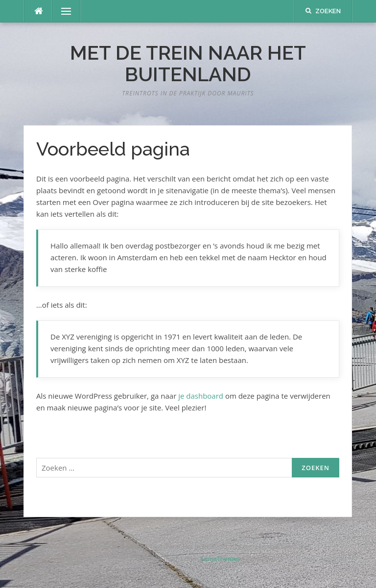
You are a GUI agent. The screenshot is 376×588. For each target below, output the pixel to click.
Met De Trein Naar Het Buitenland (188, 63)
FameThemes (220, 559)
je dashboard (201, 396)
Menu (62, 11)
